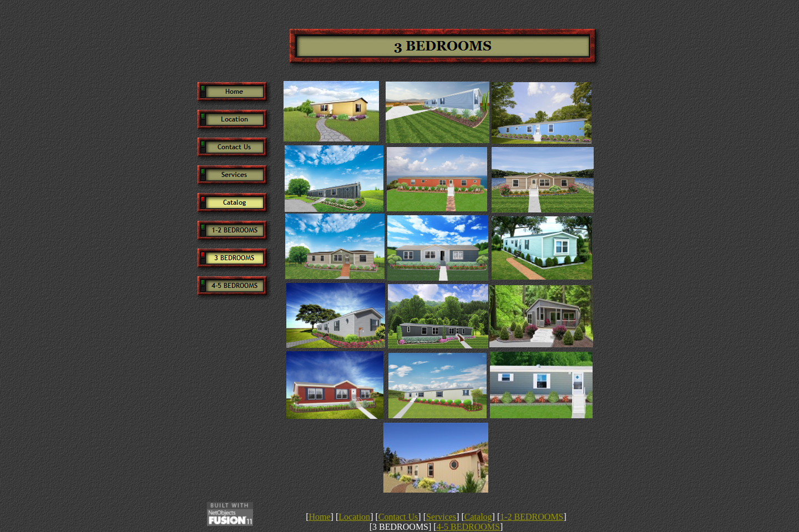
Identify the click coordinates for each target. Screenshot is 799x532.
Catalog (478, 517)
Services (441, 517)
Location (354, 517)
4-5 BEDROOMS (468, 527)
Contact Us (398, 517)
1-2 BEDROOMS (532, 517)
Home (319, 517)
